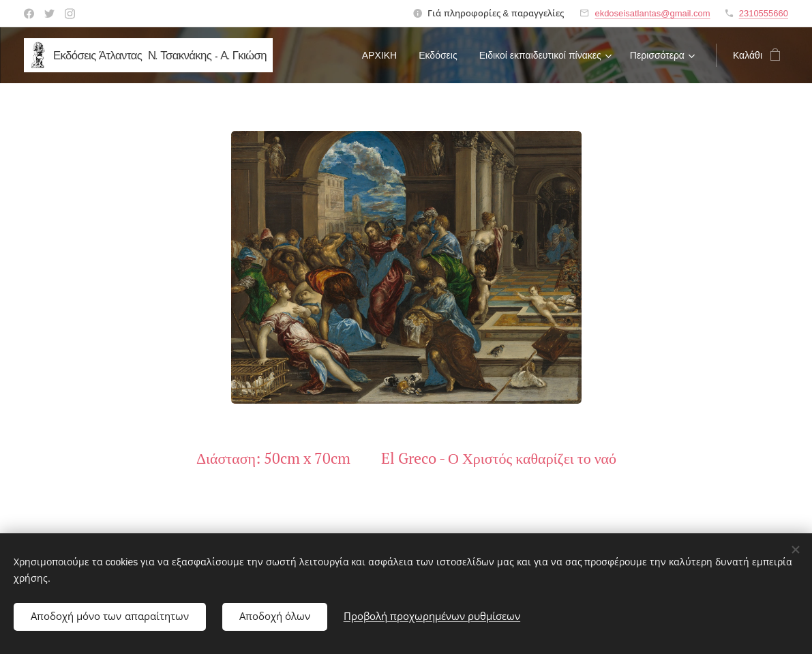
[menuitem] (383, 55)
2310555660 (764, 13)
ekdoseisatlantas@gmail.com (652, 13)
